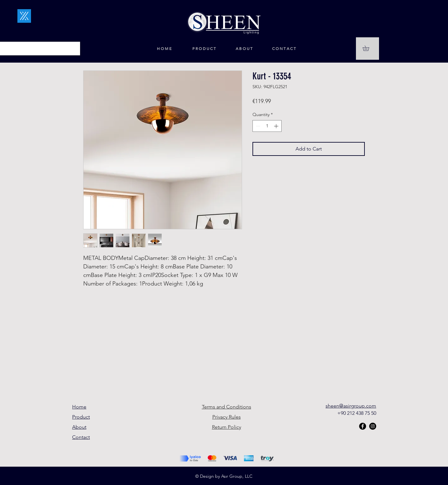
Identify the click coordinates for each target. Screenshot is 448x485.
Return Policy (227, 427)
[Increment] (277, 126)
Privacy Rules (227, 417)
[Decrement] (257, 126)
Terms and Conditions (227, 407)
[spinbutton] (267, 126)
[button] (368, 48)
